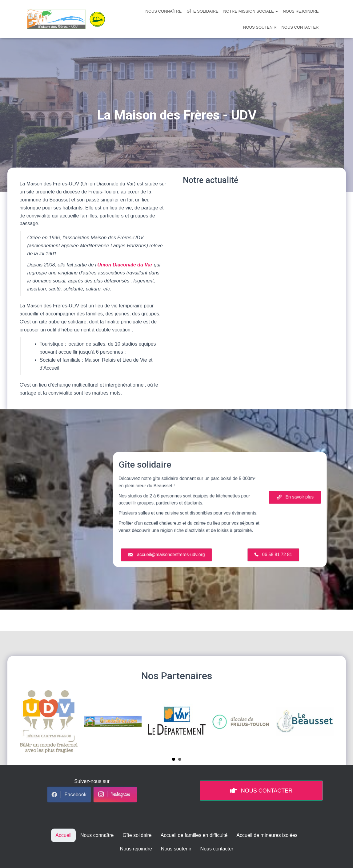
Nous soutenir (260, 27)
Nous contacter (300, 27)
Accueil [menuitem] (63, 835)
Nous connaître (164, 11)
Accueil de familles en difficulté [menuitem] (194, 835)
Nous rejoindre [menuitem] (136, 849)
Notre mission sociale (251, 11)
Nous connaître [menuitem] (97, 835)
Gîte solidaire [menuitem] (137, 835)
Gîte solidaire (202, 11)
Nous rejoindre (301, 11)
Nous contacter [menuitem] (217, 849)
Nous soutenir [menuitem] (176, 849)
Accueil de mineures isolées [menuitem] (267, 835)
